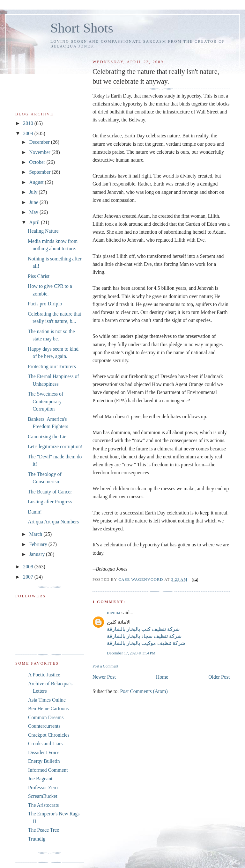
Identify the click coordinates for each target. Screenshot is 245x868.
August (37, 182)
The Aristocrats (43, 805)
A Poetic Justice (44, 675)
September (40, 172)
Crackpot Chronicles (49, 735)
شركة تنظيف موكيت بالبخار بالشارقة (146, 643)
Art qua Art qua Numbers (53, 522)
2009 (29, 133)
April (35, 222)
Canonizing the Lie (47, 437)
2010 (29, 123)
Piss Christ (39, 276)
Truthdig (37, 839)
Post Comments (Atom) (144, 691)
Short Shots (82, 28)
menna (114, 613)
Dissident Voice (44, 752)
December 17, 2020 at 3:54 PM (131, 653)
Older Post (219, 677)
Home (162, 677)
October (38, 162)
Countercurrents (44, 726)
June (34, 202)
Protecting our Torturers (52, 366)
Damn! (35, 512)
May (34, 212)
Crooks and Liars (45, 744)
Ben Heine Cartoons (48, 708)
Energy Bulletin (44, 761)
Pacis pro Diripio (45, 304)
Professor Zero (43, 788)
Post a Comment (105, 666)
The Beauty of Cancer (50, 492)
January (37, 554)
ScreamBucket (43, 796)
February (39, 544)
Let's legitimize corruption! (55, 446)
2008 (29, 567)
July (34, 192)
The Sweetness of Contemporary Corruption (45, 401)
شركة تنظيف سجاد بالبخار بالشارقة (144, 636)
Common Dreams (46, 717)
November (40, 152)
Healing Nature (43, 231)
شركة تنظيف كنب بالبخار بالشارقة (143, 629)
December (40, 142)
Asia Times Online (47, 700)
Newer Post (104, 677)
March (36, 534)
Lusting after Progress (50, 502)
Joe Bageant (40, 779)
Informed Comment (48, 770)
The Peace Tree (44, 830)
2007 (29, 577)
